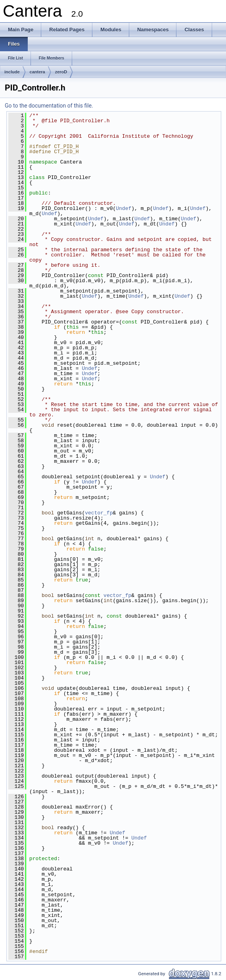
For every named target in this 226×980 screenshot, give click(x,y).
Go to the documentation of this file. (49, 106)
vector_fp (99, 513)
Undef (124, 208)
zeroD (61, 72)
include (12, 72)
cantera (37, 72)
